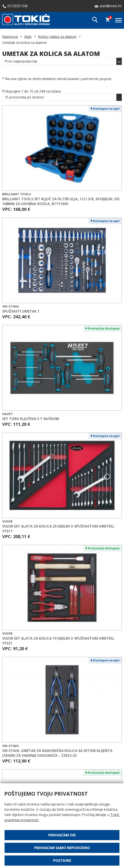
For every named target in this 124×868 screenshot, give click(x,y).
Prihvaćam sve (62, 835)
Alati (28, 37)
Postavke (62, 861)
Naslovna (10, 37)
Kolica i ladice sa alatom (57, 37)
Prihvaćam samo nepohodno (62, 848)
